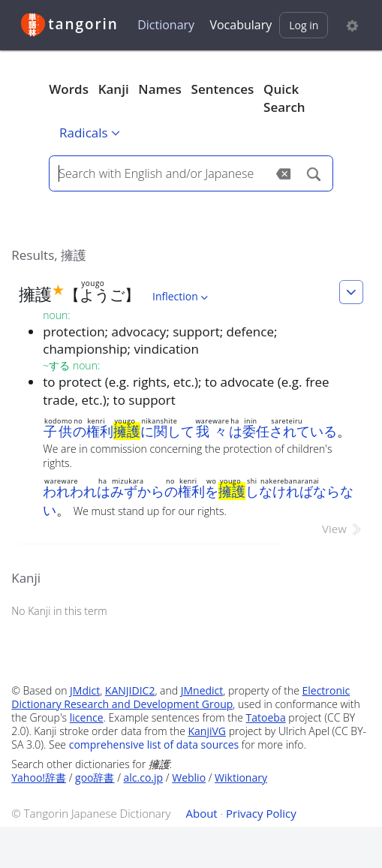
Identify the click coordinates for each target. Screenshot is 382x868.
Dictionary (166, 25)
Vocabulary (241, 25)
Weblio (189, 778)
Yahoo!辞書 (39, 778)
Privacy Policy (261, 813)
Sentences (223, 89)
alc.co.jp (144, 778)
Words (69, 89)
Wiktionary (241, 778)
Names (159, 89)
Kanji (114, 89)
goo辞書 (95, 778)
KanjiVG (208, 731)
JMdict (85, 690)
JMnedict (202, 690)
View (343, 529)
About (201, 813)
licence (87, 717)
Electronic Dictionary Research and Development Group (180, 697)
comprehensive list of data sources (154, 744)
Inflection (182, 296)
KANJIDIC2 (130, 690)
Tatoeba (266, 717)
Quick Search (284, 98)
